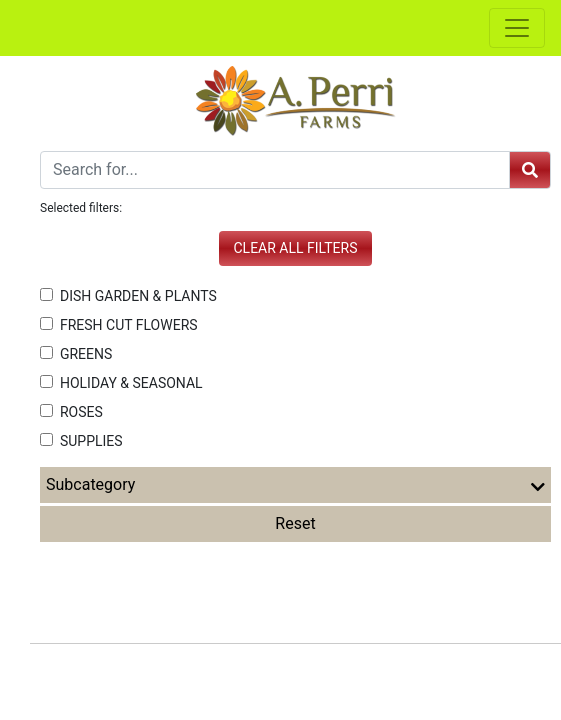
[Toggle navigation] (517, 28)
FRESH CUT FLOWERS (119, 325)
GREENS (76, 354)
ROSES (71, 412)
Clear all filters (296, 248)
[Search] (275, 170)
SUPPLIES (81, 441)
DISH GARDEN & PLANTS (128, 296)
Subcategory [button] (295, 485)
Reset (295, 523)
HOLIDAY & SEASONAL (121, 383)
